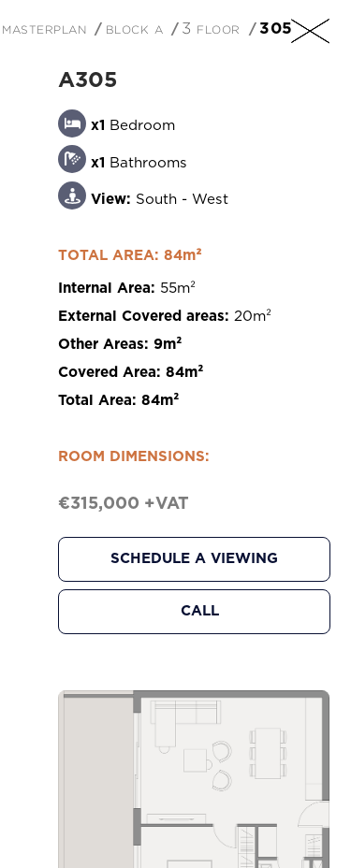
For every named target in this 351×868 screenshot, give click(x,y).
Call (200, 611)
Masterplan (44, 28)
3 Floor (211, 28)
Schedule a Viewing (194, 559)
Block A (135, 28)
